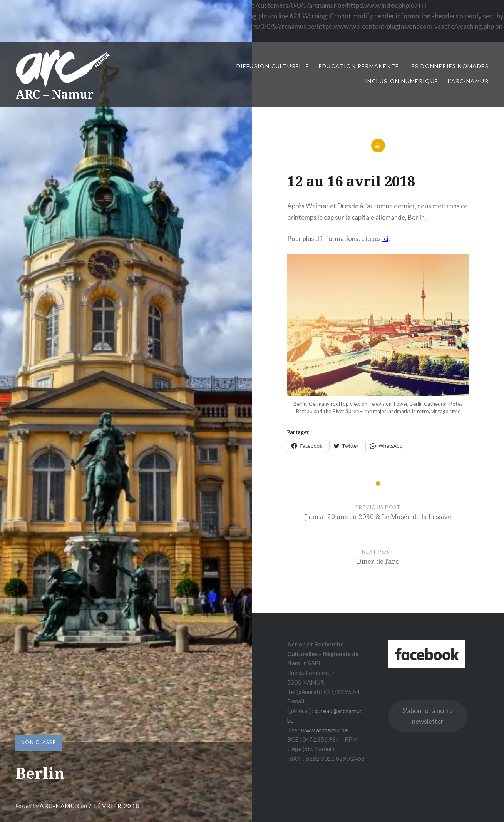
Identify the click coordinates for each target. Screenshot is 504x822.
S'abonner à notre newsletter (428, 716)
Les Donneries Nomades (449, 66)
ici (385, 239)
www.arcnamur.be (324, 730)
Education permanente (359, 66)
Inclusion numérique (402, 81)
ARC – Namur (54, 94)
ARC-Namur (60, 806)
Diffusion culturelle (273, 66)
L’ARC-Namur (468, 81)
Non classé (39, 742)
